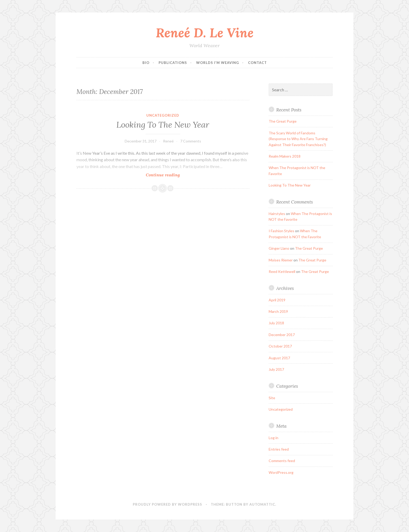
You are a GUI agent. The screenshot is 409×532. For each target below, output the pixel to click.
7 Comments (191, 141)
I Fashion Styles (281, 231)
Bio (146, 63)
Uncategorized (163, 115)
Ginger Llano (279, 248)
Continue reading (170, 175)
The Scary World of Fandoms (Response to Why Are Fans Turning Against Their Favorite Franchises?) (298, 139)
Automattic (262, 504)
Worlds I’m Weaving (218, 63)
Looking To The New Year (163, 125)
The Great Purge (283, 121)
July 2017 (276, 369)
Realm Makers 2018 (285, 156)
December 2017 (282, 335)
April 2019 (277, 300)
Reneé (168, 141)
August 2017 (279, 358)
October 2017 (280, 346)
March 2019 (278, 311)
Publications (173, 63)
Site (272, 398)
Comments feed (282, 461)
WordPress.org (281, 472)
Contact (257, 63)
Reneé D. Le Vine (205, 33)
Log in (273, 438)
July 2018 (276, 323)
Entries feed (279, 449)
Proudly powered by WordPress (167, 504)
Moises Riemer (281, 260)
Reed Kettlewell (282, 271)
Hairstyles (277, 214)
